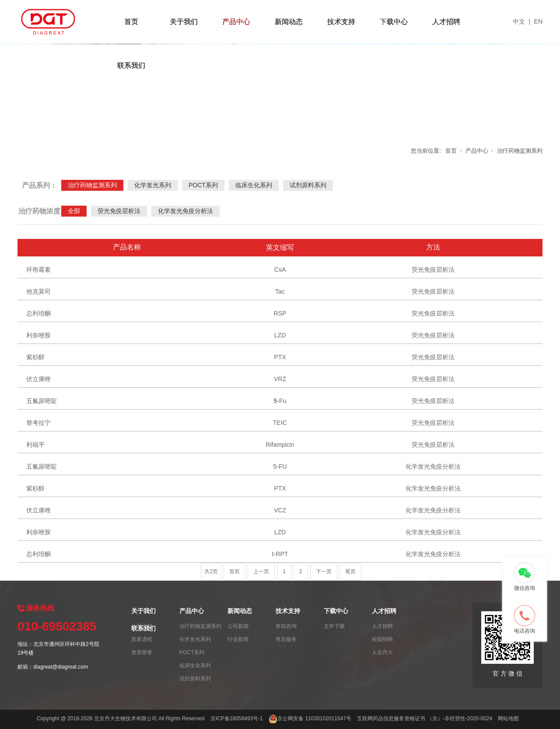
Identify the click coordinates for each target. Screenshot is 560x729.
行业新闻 (238, 639)
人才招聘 (446, 22)
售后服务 (286, 639)
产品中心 (236, 22)
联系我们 (131, 65)
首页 (131, 22)
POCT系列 (203, 185)
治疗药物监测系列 (520, 151)
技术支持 (341, 22)
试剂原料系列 (308, 185)
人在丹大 (382, 652)
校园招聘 (382, 639)
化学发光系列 (153, 185)
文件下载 (334, 626)
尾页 (350, 571)
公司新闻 (238, 626)
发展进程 (142, 639)
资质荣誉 (142, 652)
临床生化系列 (254, 185)
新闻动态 (289, 22)
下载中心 (394, 22)
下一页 (324, 571)
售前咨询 (286, 626)
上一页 (261, 571)
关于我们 (184, 22)
